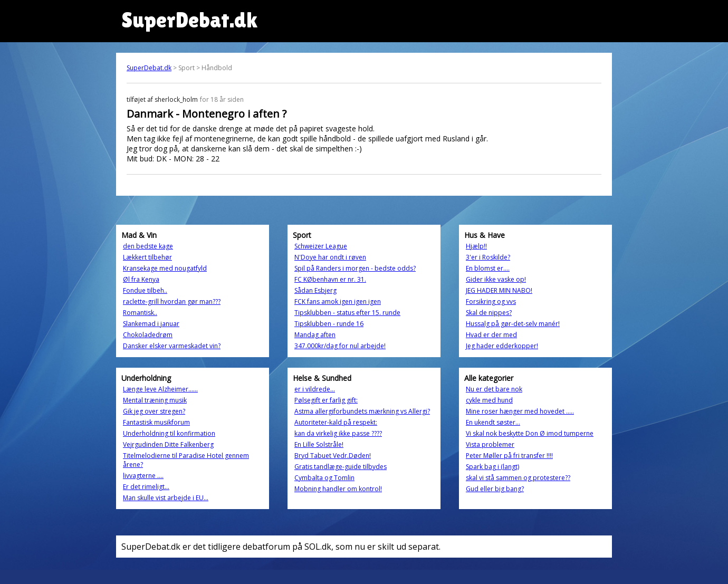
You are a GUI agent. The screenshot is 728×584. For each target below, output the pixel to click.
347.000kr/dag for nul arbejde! (340, 346)
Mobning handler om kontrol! (338, 489)
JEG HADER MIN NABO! (499, 290)
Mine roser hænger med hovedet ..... (520, 411)
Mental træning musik (155, 400)
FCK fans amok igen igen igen (338, 301)
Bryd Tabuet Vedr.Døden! (333, 456)
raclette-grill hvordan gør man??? (172, 301)
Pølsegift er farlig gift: (326, 400)
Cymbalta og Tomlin (324, 478)
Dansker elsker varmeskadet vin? (172, 346)
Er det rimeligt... (146, 487)
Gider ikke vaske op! (496, 279)
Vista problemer (490, 444)
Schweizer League (321, 246)
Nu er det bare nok (494, 389)
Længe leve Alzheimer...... (160, 389)
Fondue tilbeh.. (145, 290)
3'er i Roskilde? (488, 257)
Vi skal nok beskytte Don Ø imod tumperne (530, 433)
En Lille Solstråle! (319, 444)
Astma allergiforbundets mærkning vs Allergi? (362, 411)
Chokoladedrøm (148, 335)
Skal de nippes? (489, 313)
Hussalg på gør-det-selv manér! (513, 324)
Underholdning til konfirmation (169, 433)
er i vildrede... (315, 389)
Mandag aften (315, 335)
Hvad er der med (491, 335)
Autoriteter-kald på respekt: (336, 422)
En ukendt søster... (493, 422)
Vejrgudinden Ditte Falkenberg (168, 444)
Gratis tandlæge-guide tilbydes (341, 467)
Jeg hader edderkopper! (502, 346)
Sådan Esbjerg (315, 290)
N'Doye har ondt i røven (330, 257)
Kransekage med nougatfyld (165, 268)
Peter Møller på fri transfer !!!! (509, 456)
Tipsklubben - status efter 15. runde (347, 313)
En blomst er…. (488, 268)
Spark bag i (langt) (492, 467)
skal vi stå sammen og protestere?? (518, 478)
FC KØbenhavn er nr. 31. (330, 279)
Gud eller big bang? (495, 489)
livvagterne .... (143, 476)
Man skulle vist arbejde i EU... (166, 498)
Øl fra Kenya (141, 279)
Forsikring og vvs (491, 301)
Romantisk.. (140, 313)
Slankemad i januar (151, 324)
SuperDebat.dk (149, 68)
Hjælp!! (476, 246)
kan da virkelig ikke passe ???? (338, 433)
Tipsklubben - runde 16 (329, 324)
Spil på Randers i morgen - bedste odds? (355, 268)
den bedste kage (148, 246)
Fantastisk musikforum (156, 422)
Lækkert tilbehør (147, 257)
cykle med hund (489, 400)
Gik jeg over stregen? (154, 411)
